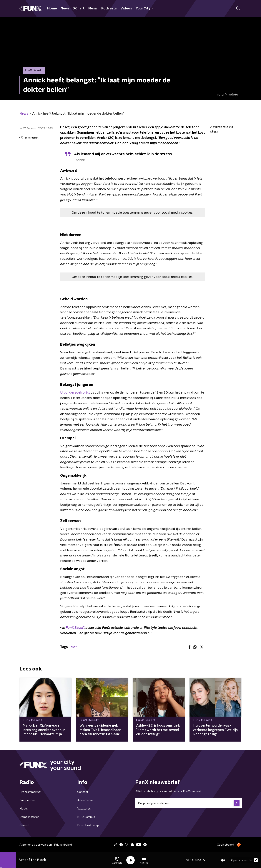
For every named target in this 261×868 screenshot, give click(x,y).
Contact (83, 792)
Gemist (24, 825)
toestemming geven (138, 213)
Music (93, 9)
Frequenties (28, 800)
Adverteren (85, 800)
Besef (73, 647)
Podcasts (109, 9)
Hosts (24, 809)
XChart (79, 9)
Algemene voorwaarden (36, 845)
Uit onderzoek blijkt (75, 393)
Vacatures (84, 809)
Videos (126, 9)
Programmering (30, 792)
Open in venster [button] (244, 860)
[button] (117, 860)
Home (52, 9)
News (65, 9)
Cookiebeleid (225, 845)
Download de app (89, 825)
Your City (145, 9)
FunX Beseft (76, 628)
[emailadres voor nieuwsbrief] (188, 803)
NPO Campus (86, 817)
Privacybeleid (63, 845)
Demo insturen (29, 817)
